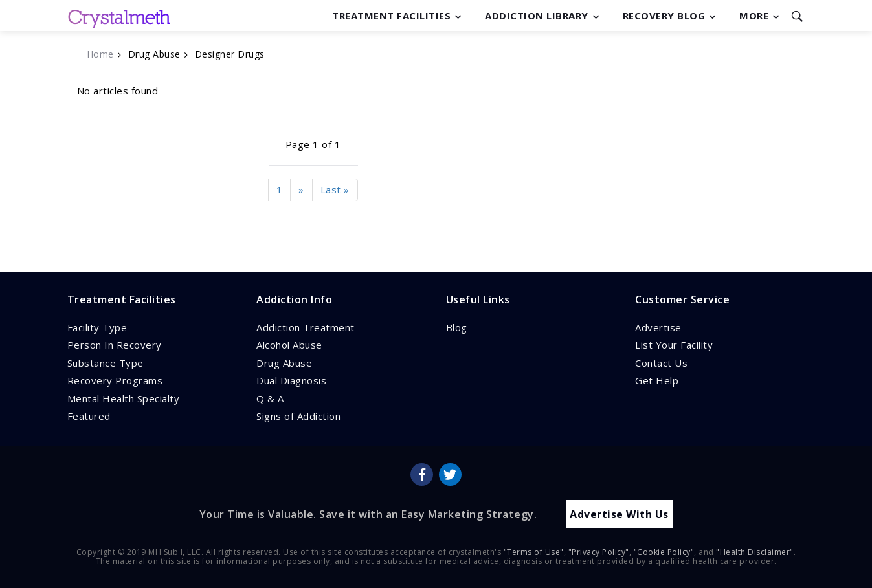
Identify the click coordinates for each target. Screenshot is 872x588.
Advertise (658, 327)
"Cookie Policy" (664, 551)
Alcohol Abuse (289, 345)
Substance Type (106, 363)
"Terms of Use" (534, 551)
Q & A (270, 398)
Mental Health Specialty (124, 398)
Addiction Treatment (306, 327)
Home (100, 54)
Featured (89, 416)
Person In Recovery (115, 345)
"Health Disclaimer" (755, 551)
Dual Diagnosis (291, 380)
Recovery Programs (115, 380)
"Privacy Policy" (599, 551)
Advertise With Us (619, 514)
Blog (457, 327)
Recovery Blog (664, 16)
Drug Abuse (284, 363)
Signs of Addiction (298, 416)
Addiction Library (537, 16)
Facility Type (97, 327)
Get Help (657, 380)
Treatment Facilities (391, 16)
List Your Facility (674, 345)
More (754, 16)
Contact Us (661, 363)
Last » (335, 190)
